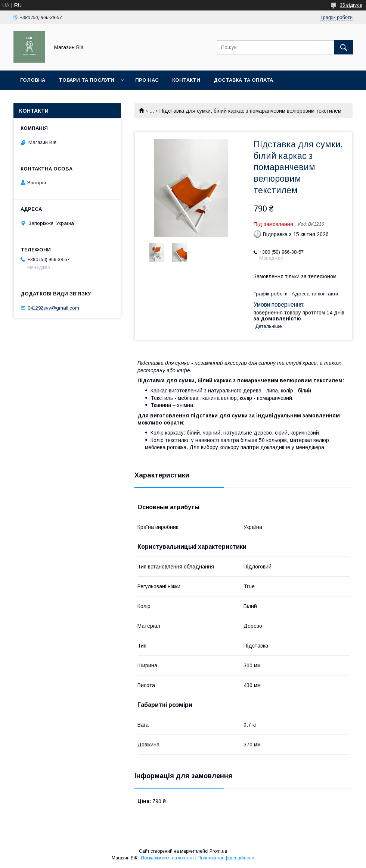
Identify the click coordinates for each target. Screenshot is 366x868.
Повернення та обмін (52, 99)
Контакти (186, 80)
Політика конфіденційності (226, 858)
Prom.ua (218, 851)
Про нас (147, 80)
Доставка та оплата (243, 80)
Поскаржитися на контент (168, 858)
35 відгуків (351, 5)
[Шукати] (344, 47)
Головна (33, 80)
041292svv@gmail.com (53, 308)
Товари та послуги (86, 80)
